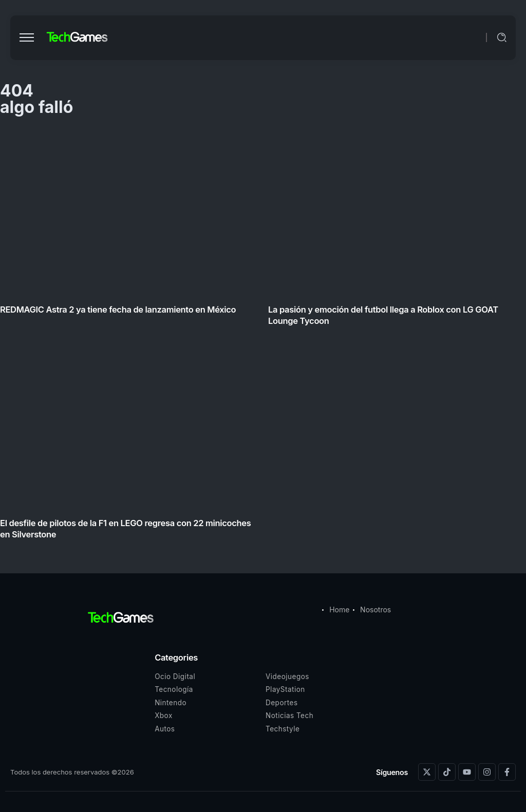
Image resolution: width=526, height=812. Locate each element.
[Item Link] (263, 337)
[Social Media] (427, 772)
